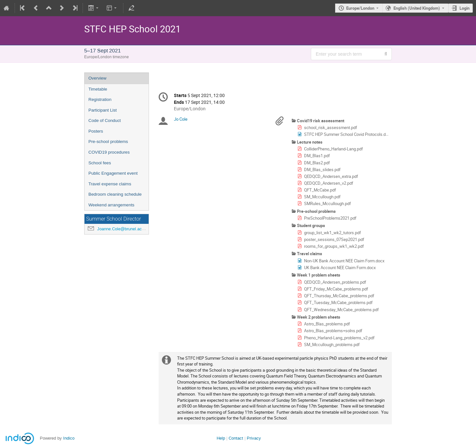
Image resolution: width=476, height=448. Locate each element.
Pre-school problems (108, 142)
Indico (69, 438)
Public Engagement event (113, 173)
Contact (236, 438)
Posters (96, 131)
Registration (100, 99)
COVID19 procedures (109, 152)
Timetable (98, 89)
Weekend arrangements (111, 205)
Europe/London (360, 8)
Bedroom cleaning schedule (115, 194)
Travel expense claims (110, 184)
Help (221, 438)
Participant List (102, 110)
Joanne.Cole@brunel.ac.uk (122, 229)
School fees (100, 163)
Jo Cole (181, 119)
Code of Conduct (105, 120)
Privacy (254, 438)
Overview (97, 78)
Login (465, 8)
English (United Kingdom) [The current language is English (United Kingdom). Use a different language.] (417, 8)
